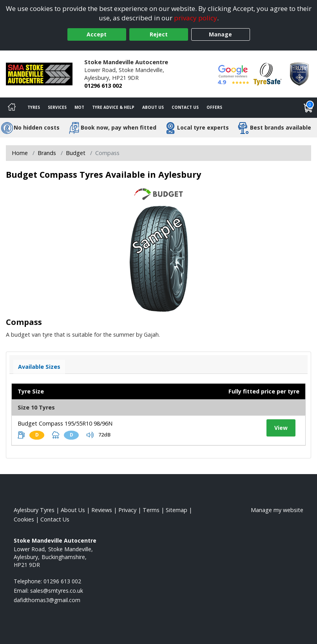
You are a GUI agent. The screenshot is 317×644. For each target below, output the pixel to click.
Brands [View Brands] (47, 153)
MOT (79, 107)
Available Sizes (39, 367)
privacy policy (196, 18)
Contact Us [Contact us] (185, 107)
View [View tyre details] (281, 428)
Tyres (34, 107)
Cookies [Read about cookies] (24, 519)
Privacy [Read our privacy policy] (127, 510)
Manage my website (277, 510)
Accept (97, 34)
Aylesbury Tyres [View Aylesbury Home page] (34, 510)
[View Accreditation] (268, 73)
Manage (220, 34)
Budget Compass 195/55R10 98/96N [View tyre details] (65, 423)
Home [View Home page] (20, 153)
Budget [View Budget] (76, 153)
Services (57, 107)
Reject (159, 34)
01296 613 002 (103, 86)
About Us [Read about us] (73, 510)
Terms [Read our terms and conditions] (151, 510)
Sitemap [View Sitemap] (177, 510)
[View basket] (308, 108)
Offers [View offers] (214, 107)
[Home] (12, 108)
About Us (153, 107)
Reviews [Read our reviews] (102, 510)
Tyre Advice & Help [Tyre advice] (113, 107)
